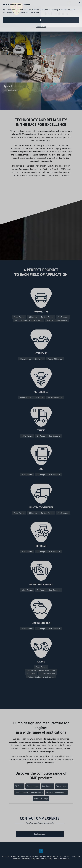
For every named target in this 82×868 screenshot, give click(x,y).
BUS (41, 469)
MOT (36, 392)
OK (41, 20)
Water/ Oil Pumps (55, 359)
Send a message (40, 834)
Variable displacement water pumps (41, 670)
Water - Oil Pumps (41, 799)
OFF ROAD (41, 546)
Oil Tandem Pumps (47, 674)
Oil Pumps (33, 317)
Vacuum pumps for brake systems (29, 320)
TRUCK (41, 430)
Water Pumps (19, 317)
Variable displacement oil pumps (41, 677)
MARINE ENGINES (41, 623)
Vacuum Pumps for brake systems (29, 792)
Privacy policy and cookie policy (37, 859)
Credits (17, 859)
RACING (41, 662)
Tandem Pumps (47, 317)
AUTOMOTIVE (41, 312)
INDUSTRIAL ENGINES (41, 584)
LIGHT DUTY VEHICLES (41, 507)
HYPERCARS (41, 353)
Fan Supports (63, 317)
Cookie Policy (41, 27)
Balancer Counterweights (57, 320)
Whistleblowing (62, 859)
